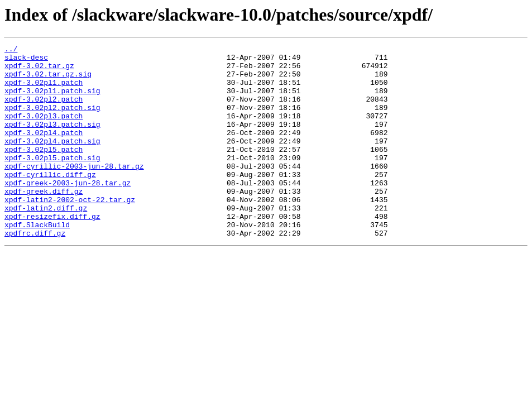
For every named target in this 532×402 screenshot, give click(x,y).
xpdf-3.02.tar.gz (39, 70)
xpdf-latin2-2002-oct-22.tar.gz (70, 231)
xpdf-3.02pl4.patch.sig (52, 161)
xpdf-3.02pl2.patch (44, 111)
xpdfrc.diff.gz (35, 271)
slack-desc (26, 60)
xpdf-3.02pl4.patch (44, 151)
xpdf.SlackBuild (37, 261)
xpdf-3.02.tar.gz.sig (48, 80)
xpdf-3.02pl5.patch (44, 171)
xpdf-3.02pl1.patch (44, 90)
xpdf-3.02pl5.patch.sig (52, 181)
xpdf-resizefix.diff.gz (52, 251)
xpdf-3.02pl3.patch (44, 131)
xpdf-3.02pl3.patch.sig (52, 141)
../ (11, 50)
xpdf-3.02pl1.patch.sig (52, 100)
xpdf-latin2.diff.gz (46, 241)
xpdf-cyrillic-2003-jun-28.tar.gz (74, 191)
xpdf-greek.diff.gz (44, 221)
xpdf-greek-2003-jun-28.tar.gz (68, 211)
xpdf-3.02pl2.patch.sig (52, 121)
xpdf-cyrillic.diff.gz (50, 201)
